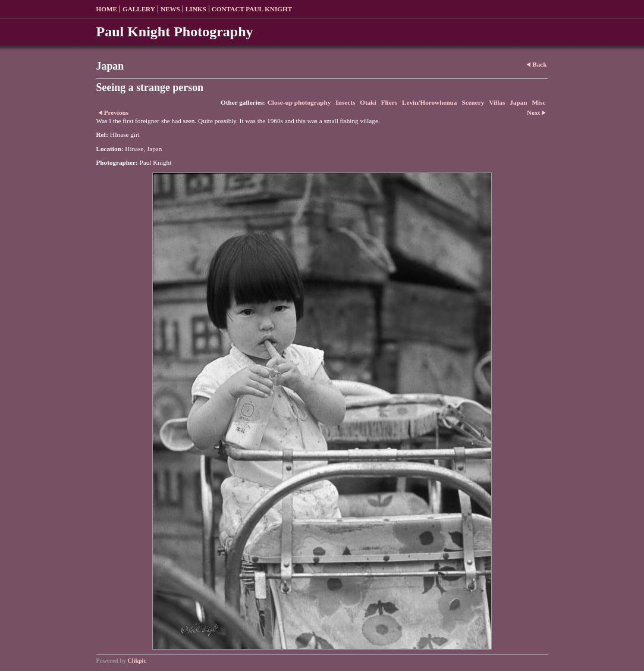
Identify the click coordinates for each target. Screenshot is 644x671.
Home (107, 9)
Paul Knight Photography (175, 32)
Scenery (473, 102)
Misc (539, 102)
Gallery (139, 9)
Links (196, 9)
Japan (518, 102)
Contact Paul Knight (252, 9)
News (170, 9)
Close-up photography (299, 102)
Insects (345, 102)
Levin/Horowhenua (429, 102)
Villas (497, 102)
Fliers (389, 102)
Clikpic (137, 661)
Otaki (368, 102)
